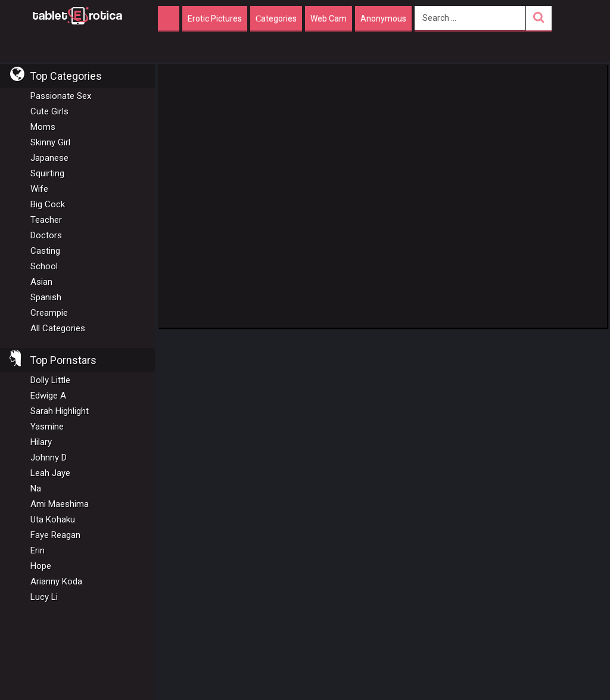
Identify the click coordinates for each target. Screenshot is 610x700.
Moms (43, 127)
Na (36, 489)
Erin (38, 550)
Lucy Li (44, 597)
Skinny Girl (50, 142)
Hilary (41, 442)
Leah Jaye (50, 473)
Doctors (46, 235)
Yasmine (47, 427)
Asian (41, 282)
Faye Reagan (55, 535)
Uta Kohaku (53, 519)
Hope (41, 566)
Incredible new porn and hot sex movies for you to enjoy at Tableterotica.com (77, 15)
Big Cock (48, 204)
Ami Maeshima (60, 504)
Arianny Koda (56, 581)
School (44, 266)
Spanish (46, 297)
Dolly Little (50, 380)
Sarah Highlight (60, 411)
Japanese (49, 158)
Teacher (46, 220)
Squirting (47, 173)
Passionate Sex (61, 96)
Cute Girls (49, 111)
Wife (39, 189)
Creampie (49, 313)
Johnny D (49, 458)
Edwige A (48, 396)
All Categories (58, 328)
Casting (45, 251)
